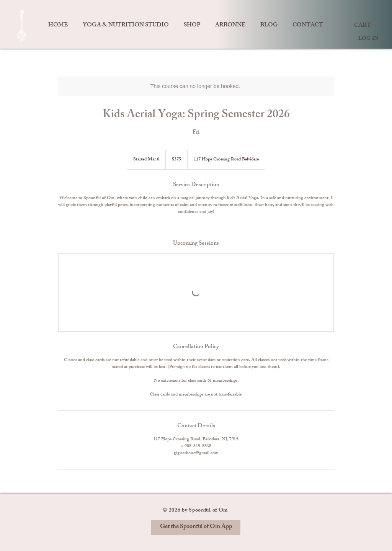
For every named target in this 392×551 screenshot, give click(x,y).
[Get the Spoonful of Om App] (196, 528)
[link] (363, 25)
